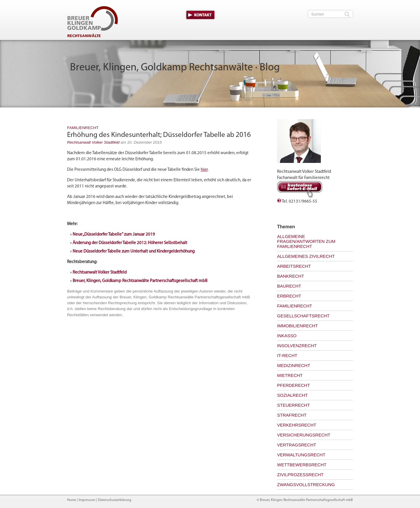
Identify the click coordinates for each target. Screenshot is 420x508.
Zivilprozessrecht (300, 475)
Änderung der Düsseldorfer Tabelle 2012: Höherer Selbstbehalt (130, 243)
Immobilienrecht (297, 326)
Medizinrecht (294, 365)
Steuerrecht (294, 405)
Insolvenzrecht (297, 346)
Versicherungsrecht (304, 435)
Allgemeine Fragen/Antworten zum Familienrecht (306, 241)
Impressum (87, 500)
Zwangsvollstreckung (306, 484)
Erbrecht (289, 296)
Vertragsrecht (297, 445)
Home (72, 500)
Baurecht (289, 286)
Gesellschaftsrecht (303, 316)
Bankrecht (291, 276)
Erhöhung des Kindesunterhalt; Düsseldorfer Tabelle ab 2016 (159, 135)
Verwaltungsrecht (301, 455)
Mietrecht (290, 375)
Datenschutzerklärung (115, 500)
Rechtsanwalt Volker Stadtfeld (93, 142)
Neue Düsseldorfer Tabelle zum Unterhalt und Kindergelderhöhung (134, 252)
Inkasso (287, 336)
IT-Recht (287, 355)
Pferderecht (294, 385)
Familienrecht (83, 128)
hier (204, 170)
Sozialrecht (292, 395)
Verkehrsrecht (297, 425)
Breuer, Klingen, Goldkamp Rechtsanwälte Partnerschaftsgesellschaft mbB (140, 281)
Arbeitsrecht (294, 266)
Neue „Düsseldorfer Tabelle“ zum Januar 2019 (114, 235)
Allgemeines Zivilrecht (306, 256)
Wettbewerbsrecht (302, 465)
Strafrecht (292, 415)
